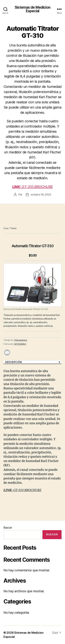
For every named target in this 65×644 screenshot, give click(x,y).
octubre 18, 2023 (41, 195)
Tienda (13, 228)
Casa (6, 228)
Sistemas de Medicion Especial (32, 9)
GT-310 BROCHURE (33, 187)
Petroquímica (21, 340)
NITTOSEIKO (20, 344)
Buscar (8, 528)
